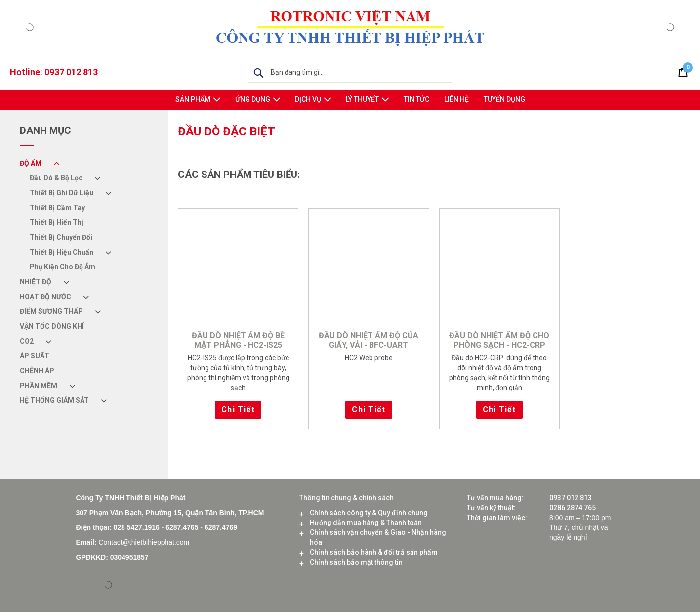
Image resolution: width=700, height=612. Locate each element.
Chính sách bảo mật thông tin (356, 562)
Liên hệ (456, 99)
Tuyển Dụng (504, 99)
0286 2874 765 (573, 508)
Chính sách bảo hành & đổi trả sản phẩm (374, 552)
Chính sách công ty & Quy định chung (369, 513)
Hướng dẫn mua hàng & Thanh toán (366, 523)
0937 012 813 (71, 72)
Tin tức (416, 99)
